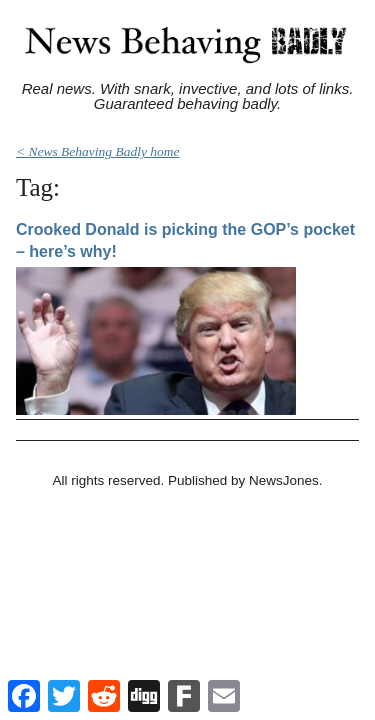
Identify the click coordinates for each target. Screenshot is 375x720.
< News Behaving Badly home (98, 151)
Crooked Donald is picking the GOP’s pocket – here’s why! (185, 240)
